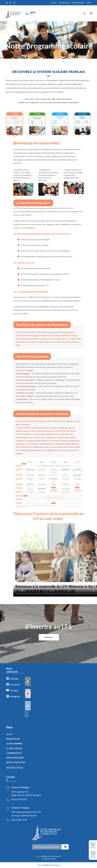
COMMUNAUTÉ (14, 753)
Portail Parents (64, 3)
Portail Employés (78, 3)
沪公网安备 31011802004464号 (50, 856)
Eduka (89, 3)
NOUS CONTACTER (16, 762)
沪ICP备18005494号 (49, 859)
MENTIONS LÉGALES (15, 767)
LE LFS (9, 734)
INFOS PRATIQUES (15, 758)
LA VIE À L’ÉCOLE (14, 748)
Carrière (53, 3)
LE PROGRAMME (14, 743)
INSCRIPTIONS (13, 739)
